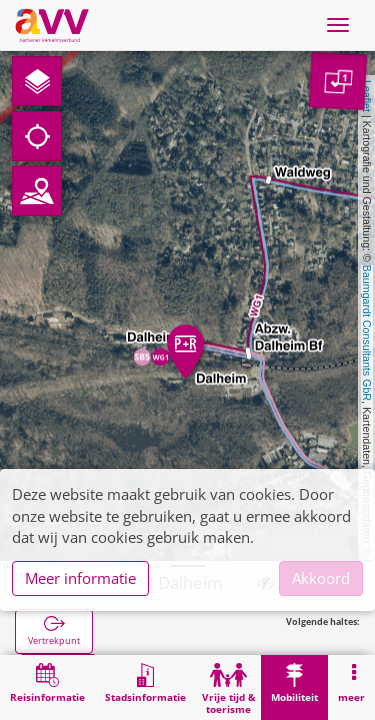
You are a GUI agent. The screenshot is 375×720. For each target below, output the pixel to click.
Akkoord (321, 578)
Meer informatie (80, 578)
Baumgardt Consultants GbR (367, 333)
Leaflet (367, 96)
